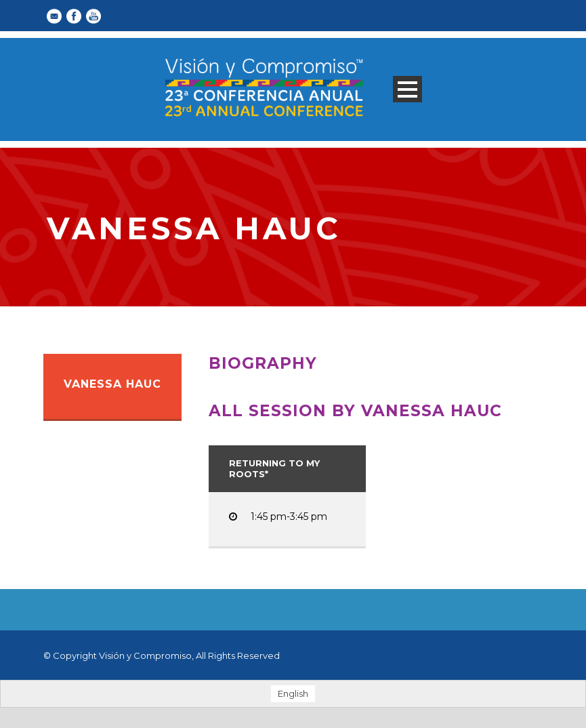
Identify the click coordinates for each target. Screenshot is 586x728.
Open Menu (407, 89)
